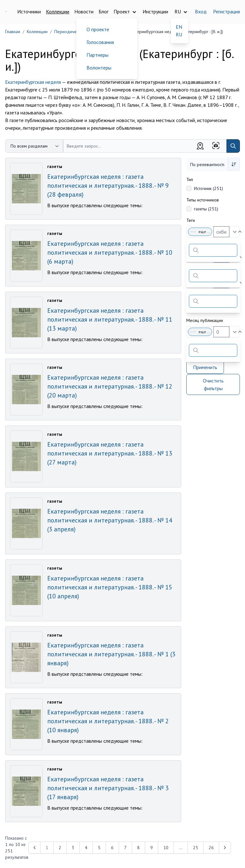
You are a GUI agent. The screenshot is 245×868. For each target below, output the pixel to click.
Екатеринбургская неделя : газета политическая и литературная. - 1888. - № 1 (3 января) (111, 654)
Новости (84, 11)
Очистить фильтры (213, 384)
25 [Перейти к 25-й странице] (196, 848)
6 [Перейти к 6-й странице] (112, 848)
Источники (29, 11)
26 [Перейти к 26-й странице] (211, 848)
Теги (191, 220)
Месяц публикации (205, 320)
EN (179, 27)
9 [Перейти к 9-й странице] (152, 848)
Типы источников (203, 200)
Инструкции (155, 11)
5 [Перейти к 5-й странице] (99, 848)
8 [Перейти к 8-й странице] (138, 848)
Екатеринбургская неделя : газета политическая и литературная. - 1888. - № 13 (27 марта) (110, 453)
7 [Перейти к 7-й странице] (125, 848)
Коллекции (58, 11)
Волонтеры (99, 68)
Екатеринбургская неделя (33, 82)
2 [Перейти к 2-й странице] (60, 848)
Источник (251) (208, 188)
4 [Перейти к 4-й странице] (86, 848)
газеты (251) (206, 209)
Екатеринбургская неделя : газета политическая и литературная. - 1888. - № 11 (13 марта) (110, 319)
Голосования (100, 42)
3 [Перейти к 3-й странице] (73, 848)
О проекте (98, 29)
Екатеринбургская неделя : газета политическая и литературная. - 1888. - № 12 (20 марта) (110, 386)
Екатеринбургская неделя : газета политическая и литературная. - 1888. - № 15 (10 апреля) (110, 587)
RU (179, 34)
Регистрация (226, 11)
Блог (104, 11)
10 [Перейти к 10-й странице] (166, 848)
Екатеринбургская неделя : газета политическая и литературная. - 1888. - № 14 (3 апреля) (110, 520)
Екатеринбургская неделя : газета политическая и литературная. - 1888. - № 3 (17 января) (108, 788)
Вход (201, 11)
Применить (205, 367)
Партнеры (97, 55)
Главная (13, 32)
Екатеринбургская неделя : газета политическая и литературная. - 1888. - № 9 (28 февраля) (108, 186)
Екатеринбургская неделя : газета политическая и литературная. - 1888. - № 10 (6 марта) (110, 252)
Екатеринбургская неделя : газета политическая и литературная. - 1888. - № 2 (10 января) (108, 721)
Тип (190, 179)
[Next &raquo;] (225, 848)
